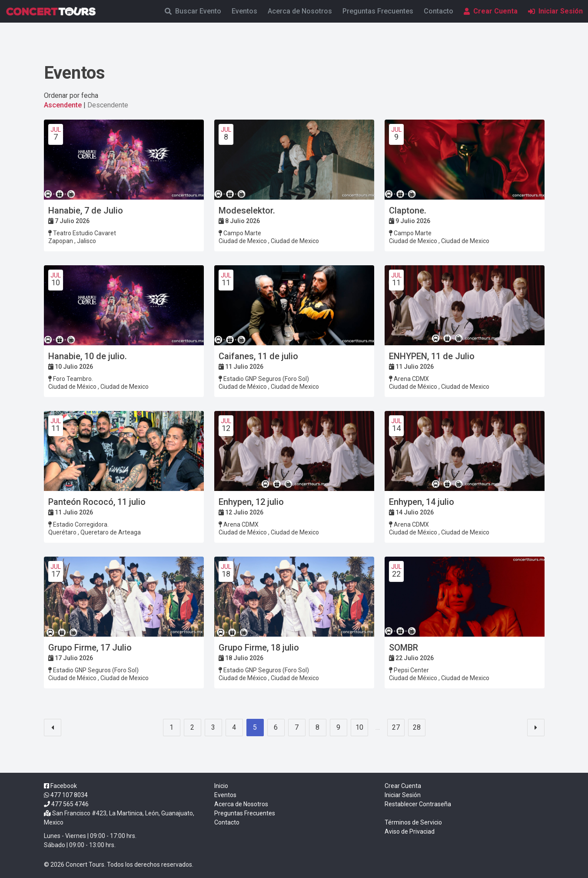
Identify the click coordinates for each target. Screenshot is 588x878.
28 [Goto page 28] (417, 727)
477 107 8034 (69, 795)
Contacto (439, 11)
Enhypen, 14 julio (422, 502)
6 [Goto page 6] (276, 727)
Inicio (221, 786)
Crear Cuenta (491, 11)
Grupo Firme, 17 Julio (90, 648)
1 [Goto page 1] (171, 727)
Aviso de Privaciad (410, 831)
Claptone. (408, 210)
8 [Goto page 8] (317, 727)
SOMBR (404, 648)
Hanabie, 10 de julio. (88, 356)
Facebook (60, 786)
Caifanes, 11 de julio (258, 356)
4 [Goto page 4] (234, 727)
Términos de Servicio (413, 822)
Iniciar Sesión (555, 11)
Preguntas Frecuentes (378, 11)
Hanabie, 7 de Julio (86, 210)
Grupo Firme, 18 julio (259, 648)
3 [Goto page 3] (213, 727)
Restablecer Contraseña (418, 804)
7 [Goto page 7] (297, 727)
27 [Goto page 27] (396, 727)
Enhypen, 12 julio (251, 502)
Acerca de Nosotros (300, 11)
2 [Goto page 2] (192, 727)
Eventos (244, 11)
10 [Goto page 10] (359, 727)
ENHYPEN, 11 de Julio (432, 356)
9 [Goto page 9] (338, 727)
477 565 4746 (70, 804)
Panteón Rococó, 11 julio (97, 502)
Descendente (108, 105)
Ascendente (63, 105)
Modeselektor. (247, 210)
